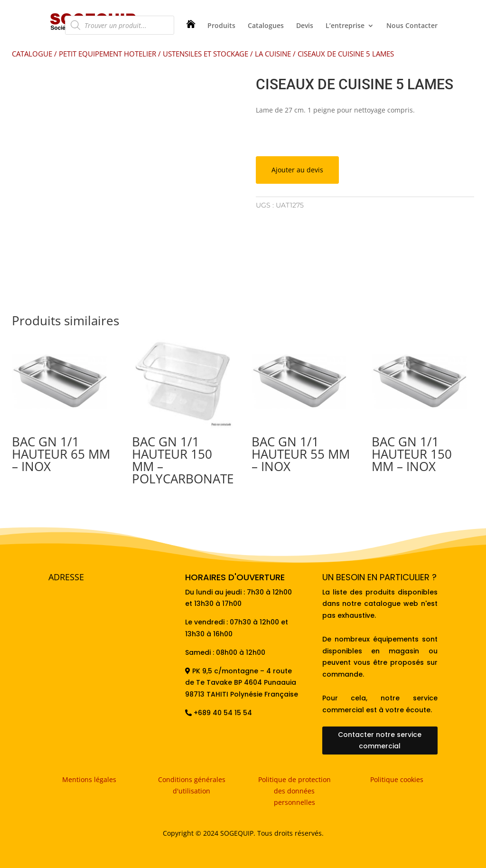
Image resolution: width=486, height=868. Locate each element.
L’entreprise (345, 26)
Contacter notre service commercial (380, 740)
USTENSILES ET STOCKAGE (206, 54)
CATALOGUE (32, 54)
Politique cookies (397, 779)
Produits (221, 26)
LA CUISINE (273, 54)
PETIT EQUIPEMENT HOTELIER (107, 54)
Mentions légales (89, 779)
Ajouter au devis (297, 170)
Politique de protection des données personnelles (294, 791)
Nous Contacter (412, 26)
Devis (305, 26)
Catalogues (266, 26)
